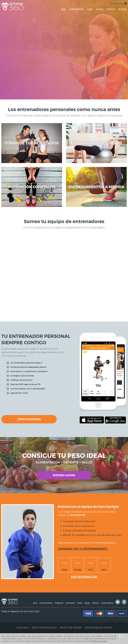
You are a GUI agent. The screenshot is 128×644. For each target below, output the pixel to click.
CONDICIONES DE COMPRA (98, 628)
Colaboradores (107, 603)
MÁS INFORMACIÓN (84, 577)
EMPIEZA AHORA (64, 475)
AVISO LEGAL (22, 628)
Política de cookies (99, 641)
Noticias (96, 603)
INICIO (63, 9)
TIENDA (90, 9)
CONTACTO (111, 9)
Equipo (87, 603)
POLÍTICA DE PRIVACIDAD (44, 628)
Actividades (70, 603)
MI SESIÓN (123, 9)
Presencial (59, 603)
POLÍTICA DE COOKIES (71, 628)
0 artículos (117, 4)
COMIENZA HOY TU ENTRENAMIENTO (82, 549)
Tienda (80, 603)
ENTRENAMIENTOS (76, 9)
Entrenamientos (46, 603)
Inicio (35, 603)
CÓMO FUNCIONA (29, 419)
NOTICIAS (100, 9)
